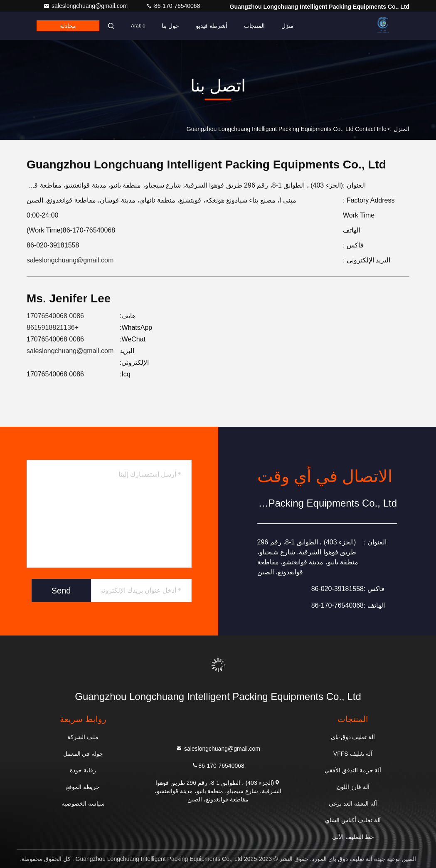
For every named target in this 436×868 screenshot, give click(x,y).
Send (61, 591)
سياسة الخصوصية (83, 804)
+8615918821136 (53, 328)
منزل (288, 26)
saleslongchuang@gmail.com (86, 6)
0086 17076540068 (55, 316)
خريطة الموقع (83, 787)
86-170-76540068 (173, 6)
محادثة (68, 26)
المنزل (402, 129)
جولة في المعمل (83, 754)
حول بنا (170, 26)
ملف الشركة (83, 737)
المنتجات (254, 26)
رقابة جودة (83, 770)
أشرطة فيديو (212, 26)
